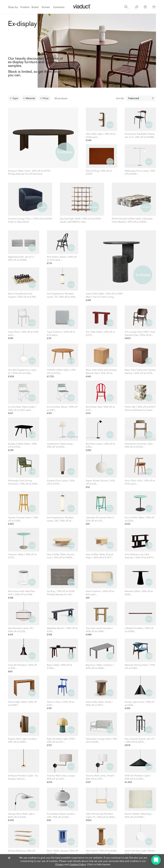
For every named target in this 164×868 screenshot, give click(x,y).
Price (46, 98)
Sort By (120, 98)
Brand (35, 7)
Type (15, 98)
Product (25, 7)
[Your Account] (145, 7)
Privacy (60, 864)
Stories (46, 7)
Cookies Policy (78, 864)
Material (30, 98)
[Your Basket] (154, 7)
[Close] (9, 858)
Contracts (59, 7)
